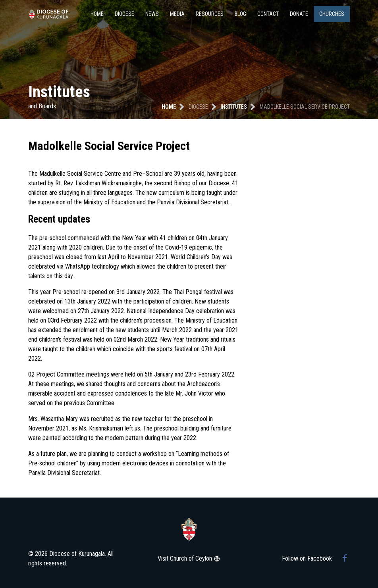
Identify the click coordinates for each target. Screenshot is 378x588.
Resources (210, 14)
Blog (240, 14)
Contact (268, 14)
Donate (299, 14)
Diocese (124, 14)
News (152, 14)
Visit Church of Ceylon (189, 559)
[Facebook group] (345, 559)
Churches (332, 14)
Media (177, 14)
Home (97, 14)
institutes (234, 107)
